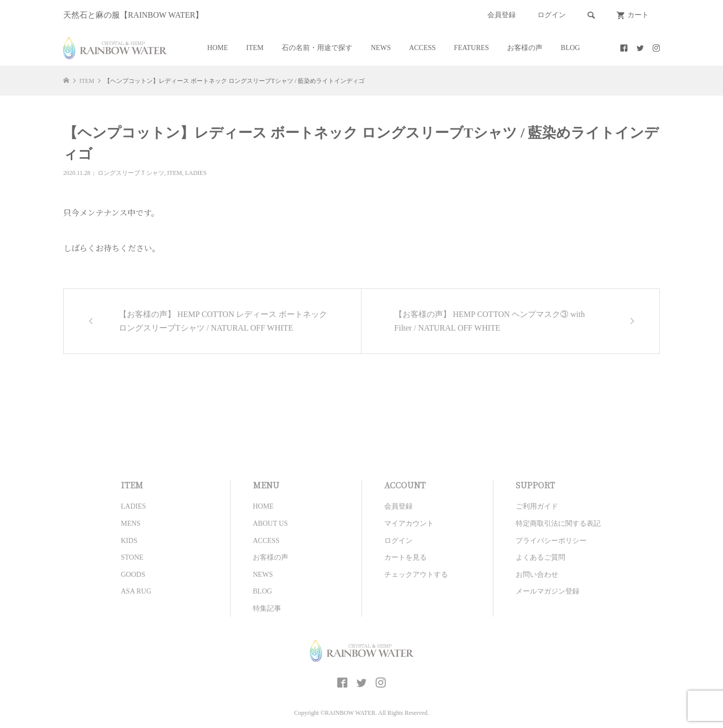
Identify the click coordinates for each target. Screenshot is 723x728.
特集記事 (267, 608)
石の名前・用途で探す (317, 48)
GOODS (133, 575)
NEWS (381, 48)
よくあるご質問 (540, 557)
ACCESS (422, 48)
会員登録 (502, 15)
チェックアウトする (416, 575)
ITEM (255, 48)
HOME (218, 48)
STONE (132, 557)
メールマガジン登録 (548, 591)
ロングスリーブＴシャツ (131, 173)
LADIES (196, 173)
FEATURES (471, 48)
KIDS (129, 541)
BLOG (570, 48)
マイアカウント (409, 524)
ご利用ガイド (537, 506)
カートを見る (405, 557)
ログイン (552, 15)
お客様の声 (525, 48)
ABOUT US (270, 524)
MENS (131, 524)
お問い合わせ (537, 575)
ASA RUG (136, 591)
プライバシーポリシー (551, 541)
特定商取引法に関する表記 (558, 524)
